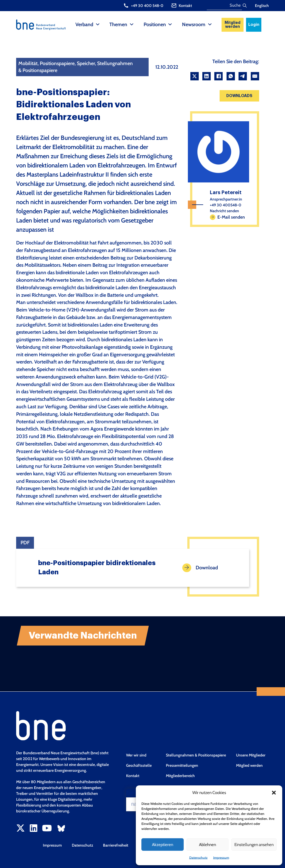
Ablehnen (207, 845)
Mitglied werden (233, 25)
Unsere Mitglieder (251, 755)
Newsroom (194, 24)
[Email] (255, 76)
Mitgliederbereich (180, 776)
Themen (118, 24)
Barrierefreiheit (116, 845)
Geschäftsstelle (139, 765)
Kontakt (133, 776)
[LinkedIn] (207, 76)
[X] (195, 76)
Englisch (262, 6)
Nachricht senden (224, 211)
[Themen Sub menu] (132, 25)
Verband (84, 24)
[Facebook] (218, 76)
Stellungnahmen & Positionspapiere (196, 755)
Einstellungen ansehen (254, 845)
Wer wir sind (136, 755)
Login (254, 25)
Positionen (155, 24)
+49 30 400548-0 (226, 205)
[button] (274, 793)
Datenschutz (198, 858)
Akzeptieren (163, 845)
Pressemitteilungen (182, 765)
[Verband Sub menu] (98, 25)
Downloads (239, 96)
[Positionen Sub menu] (170, 25)
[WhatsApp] (231, 76)
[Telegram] (243, 76)
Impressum (221, 858)
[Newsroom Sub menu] (210, 25)
